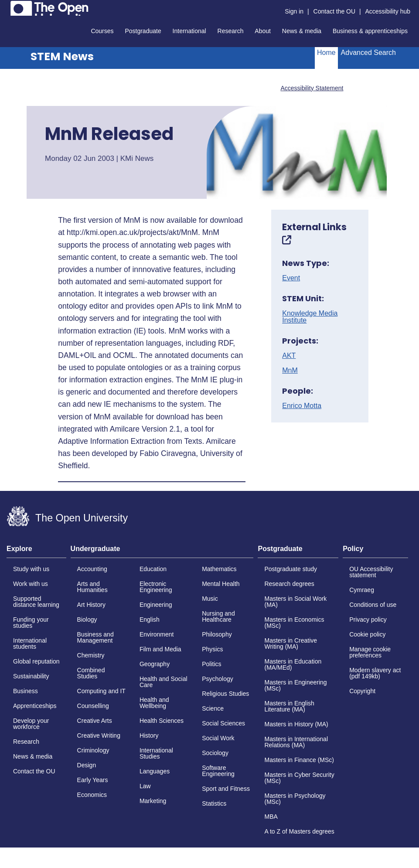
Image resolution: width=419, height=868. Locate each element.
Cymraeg (362, 590)
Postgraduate (143, 31)
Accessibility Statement (312, 88)
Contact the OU (335, 11)
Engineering (156, 605)
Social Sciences (223, 723)
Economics (92, 795)
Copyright (362, 691)
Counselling (93, 706)
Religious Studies (225, 694)
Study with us (31, 569)
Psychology (218, 679)
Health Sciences (162, 721)
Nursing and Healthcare (218, 616)
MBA (271, 817)
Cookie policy (367, 634)
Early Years (93, 780)
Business (26, 691)
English (150, 620)
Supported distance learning (36, 602)
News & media (302, 31)
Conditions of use (373, 605)
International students (30, 643)
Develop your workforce (31, 724)
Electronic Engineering (156, 587)
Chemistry (91, 655)
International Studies (156, 753)
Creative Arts (95, 721)
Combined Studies (91, 673)
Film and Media (160, 649)
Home (326, 53)
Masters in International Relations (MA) (296, 742)
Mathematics (219, 569)
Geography (155, 664)
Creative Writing (99, 735)
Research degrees (289, 584)
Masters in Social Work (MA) (295, 602)
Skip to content (7, 7)
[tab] (36, 551)
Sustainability (31, 676)
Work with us (31, 584)
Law (145, 786)
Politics (211, 664)
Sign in (294, 11)
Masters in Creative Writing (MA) (291, 643)
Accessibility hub (388, 11)
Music (210, 599)
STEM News (62, 56)
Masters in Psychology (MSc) (295, 799)
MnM (290, 371)
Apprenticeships (35, 706)
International (189, 31)
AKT (289, 356)
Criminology (93, 750)
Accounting (92, 569)
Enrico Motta (302, 406)
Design (87, 765)
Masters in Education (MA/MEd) (293, 664)
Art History (91, 605)
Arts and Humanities (92, 587)
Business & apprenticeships (370, 31)
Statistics (214, 803)
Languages (155, 771)
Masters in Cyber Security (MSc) (299, 778)
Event (291, 278)
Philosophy (217, 634)
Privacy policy (368, 620)
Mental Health (221, 584)
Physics (212, 649)
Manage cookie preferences (370, 652)
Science (213, 708)
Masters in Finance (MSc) (299, 760)
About (263, 31)
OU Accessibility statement (371, 572)
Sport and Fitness (226, 789)
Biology (87, 620)
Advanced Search (368, 53)
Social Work (218, 738)
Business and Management (95, 637)
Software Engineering (218, 771)
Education (153, 569)
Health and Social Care (164, 682)
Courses (102, 31)
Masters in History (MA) (296, 724)
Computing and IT (101, 691)
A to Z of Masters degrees (299, 831)
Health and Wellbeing (154, 703)
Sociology (215, 753)
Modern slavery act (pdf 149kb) (375, 673)
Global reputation (36, 661)
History (149, 735)
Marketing (153, 801)
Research (231, 31)
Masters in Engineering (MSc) (295, 685)
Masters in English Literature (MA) (289, 706)
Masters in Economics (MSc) (294, 623)
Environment (157, 634)
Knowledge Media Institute (310, 317)
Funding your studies (31, 623)
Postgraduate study (291, 569)
